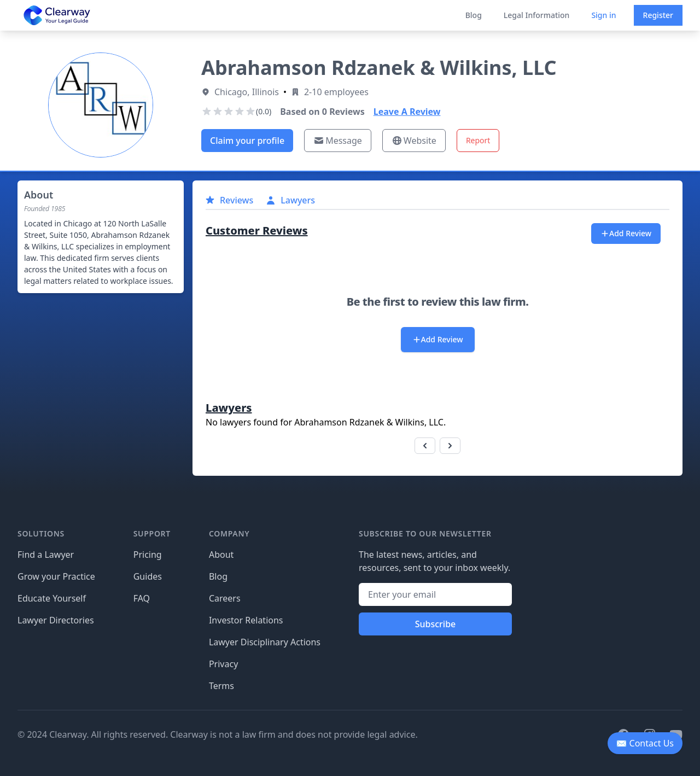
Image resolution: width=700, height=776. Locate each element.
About (221, 555)
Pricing (148, 555)
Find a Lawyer (46, 555)
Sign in (603, 15)
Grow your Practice (56, 576)
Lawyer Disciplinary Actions (265, 642)
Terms (221, 686)
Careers (225, 598)
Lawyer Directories (56, 620)
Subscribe (436, 624)
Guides (148, 576)
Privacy (223, 664)
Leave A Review (407, 112)
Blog (474, 15)
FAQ (142, 598)
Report (478, 140)
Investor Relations (246, 620)
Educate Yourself (52, 598)
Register (658, 15)
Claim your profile (247, 141)
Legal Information (537, 15)
